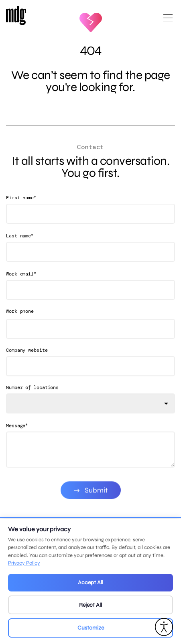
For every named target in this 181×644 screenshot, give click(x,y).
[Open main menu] (168, 21)
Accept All (90, 582)
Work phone (20, 311)
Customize (91, 628)
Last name (20, 236)
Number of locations (32, 395)
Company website (27, 357)
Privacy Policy (24, 563)
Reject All (90, 605)
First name (21, 197)
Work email (21, 274)
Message (17, 432)
